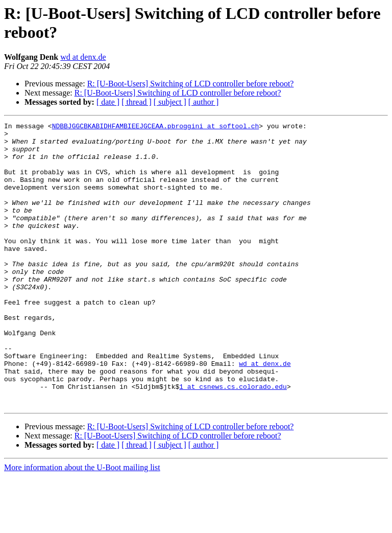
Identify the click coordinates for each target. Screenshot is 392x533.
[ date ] (108, 102)
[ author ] (204, 102)
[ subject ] (170, 102)
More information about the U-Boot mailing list (82, 524)
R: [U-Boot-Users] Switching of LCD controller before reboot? (191, 84)
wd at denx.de (83, 57)
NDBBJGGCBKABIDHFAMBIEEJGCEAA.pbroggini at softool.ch (156, 127)
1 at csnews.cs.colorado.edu (233, 440)
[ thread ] (137, 102)
